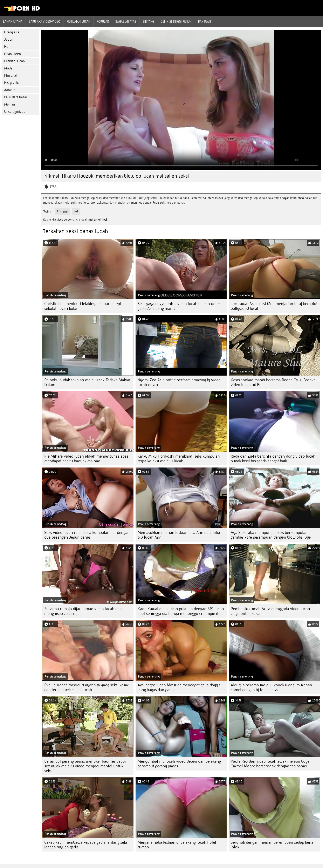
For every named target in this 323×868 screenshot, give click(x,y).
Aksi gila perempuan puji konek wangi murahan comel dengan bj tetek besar (271, 687)
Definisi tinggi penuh (176, 21)
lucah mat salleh (91, 220)
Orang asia (12, 32)
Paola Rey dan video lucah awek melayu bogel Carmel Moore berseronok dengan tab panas (271, 764)
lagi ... (106, 220)
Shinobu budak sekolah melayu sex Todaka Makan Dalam (87, 382)
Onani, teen (12, 54)
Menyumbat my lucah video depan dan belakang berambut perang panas (179, 764)
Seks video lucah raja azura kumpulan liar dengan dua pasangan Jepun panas (87, 535)
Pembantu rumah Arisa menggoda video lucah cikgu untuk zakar (270, 611)
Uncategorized (15, 112)
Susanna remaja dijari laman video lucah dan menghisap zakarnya (83, 611)
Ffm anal (10, 76)
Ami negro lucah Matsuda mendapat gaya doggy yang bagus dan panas (179, 687)
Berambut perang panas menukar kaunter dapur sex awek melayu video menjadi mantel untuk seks (85, 766)
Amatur (9, 90)
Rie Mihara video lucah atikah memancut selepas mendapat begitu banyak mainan (86, 459)
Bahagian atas (126, 21)
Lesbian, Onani (15, 61)
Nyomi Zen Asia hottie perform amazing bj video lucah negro (179, 382)
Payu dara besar (16, 97)
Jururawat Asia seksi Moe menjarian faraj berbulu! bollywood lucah (274, 306)
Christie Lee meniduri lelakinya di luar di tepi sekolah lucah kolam (83, 306)
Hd (6, 47)
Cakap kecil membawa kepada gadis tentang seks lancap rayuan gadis (86, 845)
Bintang (148, 21)
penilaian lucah (78, 21)
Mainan (9, 104)
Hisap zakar (12, 83)
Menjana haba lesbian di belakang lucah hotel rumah (177, 845)
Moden (9, 68)
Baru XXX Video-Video (44, 21)
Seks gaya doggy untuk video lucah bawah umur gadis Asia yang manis (179, 306)
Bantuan (205, 21)
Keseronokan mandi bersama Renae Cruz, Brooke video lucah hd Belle (273, 382)
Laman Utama (13, 21)
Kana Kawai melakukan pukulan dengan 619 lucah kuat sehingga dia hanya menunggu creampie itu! (181, 611)
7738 (53, 187)
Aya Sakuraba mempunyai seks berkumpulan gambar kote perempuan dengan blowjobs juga (271, 535)
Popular (103, 21)
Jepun (9, 39)
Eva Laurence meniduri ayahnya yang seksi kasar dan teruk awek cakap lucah (86, 687)
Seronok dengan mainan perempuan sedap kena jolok (272, 845)
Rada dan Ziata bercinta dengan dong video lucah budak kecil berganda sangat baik (273, 459)
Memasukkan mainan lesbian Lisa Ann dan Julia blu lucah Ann (179, 535)
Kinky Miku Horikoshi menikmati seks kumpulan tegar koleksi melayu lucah (179, 459)
